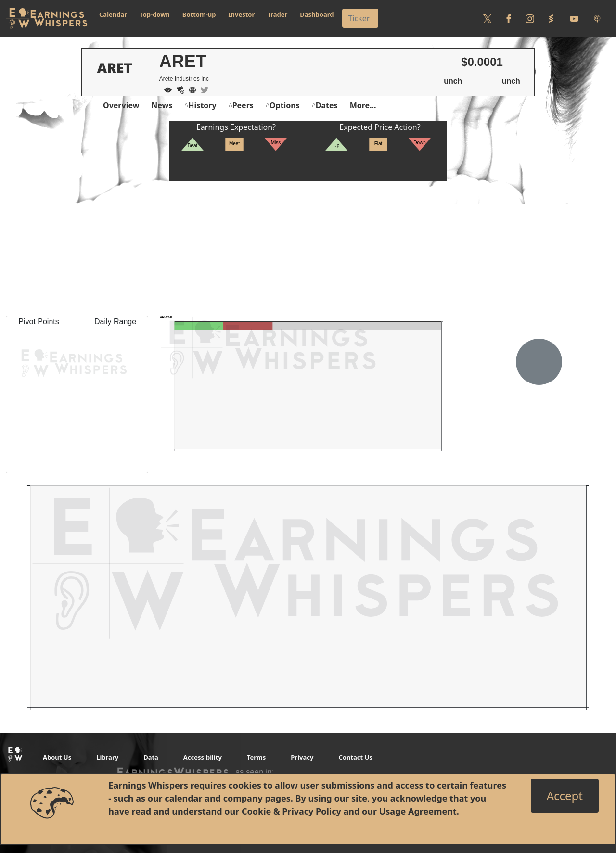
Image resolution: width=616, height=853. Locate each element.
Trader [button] (277, 14)
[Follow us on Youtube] (574, 18)
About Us (57, 757)
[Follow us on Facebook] (509, 18)
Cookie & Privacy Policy (291, 811)
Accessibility (203, 757)
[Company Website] (190, 89)
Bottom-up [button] (199, 14)
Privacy (302, 757)
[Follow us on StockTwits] (551, 18)
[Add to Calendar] (178, 89)
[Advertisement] (308, 248)
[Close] (565, 796)
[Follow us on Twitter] (488, 18)
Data (151, 757)
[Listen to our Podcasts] (597, 18)
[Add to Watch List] (166, 89)
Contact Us (355, 757)
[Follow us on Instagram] (530, 18)
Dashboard (317, 14)
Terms (256, 757)
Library (107, 757)
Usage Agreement (418, 811)
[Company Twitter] (202, 89)
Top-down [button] (155, 14)
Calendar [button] (113, 14)
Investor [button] (242, 14)
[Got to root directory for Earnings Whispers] (47, 18)
